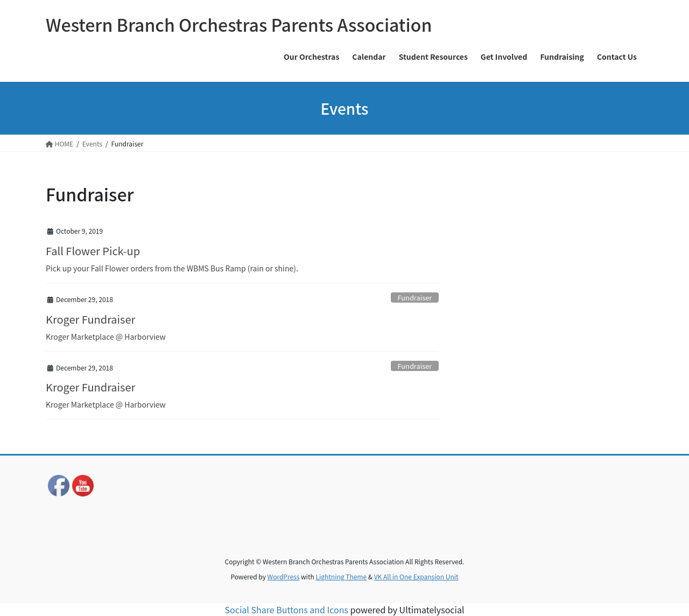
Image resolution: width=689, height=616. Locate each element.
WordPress (284, 576)
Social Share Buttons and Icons (287, 610)
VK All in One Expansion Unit (416, 576)
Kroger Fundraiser (90, 319)
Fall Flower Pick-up (93, 251)
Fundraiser (415, 297)
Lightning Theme (341, 576)
